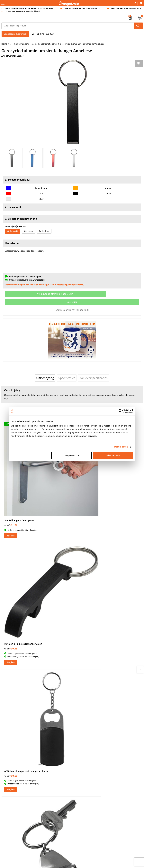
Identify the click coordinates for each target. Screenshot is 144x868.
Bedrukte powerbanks (12, 778)
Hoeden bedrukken (83, 746)
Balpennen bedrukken (12, 790)
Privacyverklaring (82, 807)
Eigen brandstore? (82, 795)
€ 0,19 (81, 496)
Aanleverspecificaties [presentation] (94, 378)
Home (4, 44)
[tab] (45, 378)
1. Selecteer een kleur (18, 180)
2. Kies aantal (13, 207)
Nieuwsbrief (79, 790)
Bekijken (11, 509)
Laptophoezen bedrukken (86, 738)
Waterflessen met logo (12, 773)
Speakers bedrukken (11, 782)
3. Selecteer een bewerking (21, 219)
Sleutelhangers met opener (44, 44)
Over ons (78, 765)
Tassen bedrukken (10, 765)
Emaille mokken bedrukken (86, 742)
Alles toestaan (113, 455)
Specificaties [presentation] (67, 378)
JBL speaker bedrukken (13, 795)
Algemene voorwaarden (85, 812)
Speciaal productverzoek (15, 34)
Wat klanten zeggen (83, 769)
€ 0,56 (11, 594)
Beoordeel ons (30, 673)
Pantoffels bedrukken (84, 729)
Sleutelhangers (22, 44)
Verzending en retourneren (86, 782)
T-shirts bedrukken (10, 769)
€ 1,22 (11, 497)
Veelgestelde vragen (83, 778)
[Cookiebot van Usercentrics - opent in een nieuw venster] (121, 411)
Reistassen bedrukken (84, 733)
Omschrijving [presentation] (45, 378)
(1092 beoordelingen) (30, 667)
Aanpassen (72, 455)
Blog (76, 799)
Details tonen (121, 447)
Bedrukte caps (8, 786)
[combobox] (68, 26)
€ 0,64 (81, 594)
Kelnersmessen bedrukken (86, 721)
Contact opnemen (82, 786)
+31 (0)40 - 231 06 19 (45, 34)
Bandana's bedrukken (84, 725)
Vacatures (78, 773)
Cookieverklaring (81, 803)
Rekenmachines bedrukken (86, 750)
